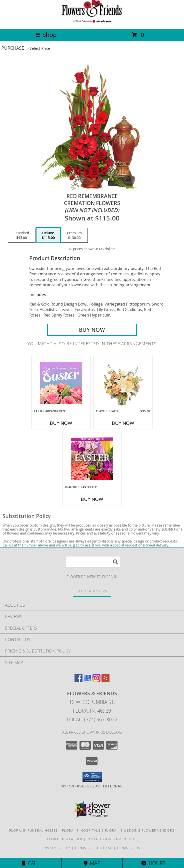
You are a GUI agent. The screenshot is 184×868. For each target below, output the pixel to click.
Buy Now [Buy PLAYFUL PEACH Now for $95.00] (123, 423)
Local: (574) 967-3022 (92, 719)
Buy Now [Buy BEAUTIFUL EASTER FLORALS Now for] (92, 499)
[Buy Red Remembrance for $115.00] (92, 330)
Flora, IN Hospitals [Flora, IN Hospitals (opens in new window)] (81, 830)
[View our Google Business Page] (87, 680)
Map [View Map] (92, 863)
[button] (92, 777)
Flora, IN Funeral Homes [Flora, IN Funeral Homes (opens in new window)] (33, 830)
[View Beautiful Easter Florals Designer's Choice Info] (92, 459)
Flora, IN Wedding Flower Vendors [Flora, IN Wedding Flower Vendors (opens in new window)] (140, 830)
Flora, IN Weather (65, 839)
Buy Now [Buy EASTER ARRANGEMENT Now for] (61, 423)
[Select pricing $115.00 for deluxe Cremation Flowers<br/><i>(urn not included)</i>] (48, 235)
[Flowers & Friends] (92, 21)
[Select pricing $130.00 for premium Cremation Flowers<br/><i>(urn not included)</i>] (74, 235)
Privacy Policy (56, 848)
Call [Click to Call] (31, 863)
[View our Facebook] (78, 680)
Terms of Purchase (93, 848)
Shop (46, 35)
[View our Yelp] (105, 680)
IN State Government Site (112, 839)
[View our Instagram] (96, 680)
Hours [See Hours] (153, 863)
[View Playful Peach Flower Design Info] (123, 383)
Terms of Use (129, 848)
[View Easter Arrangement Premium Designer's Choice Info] (61, 383)
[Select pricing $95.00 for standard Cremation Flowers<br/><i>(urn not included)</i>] (22, 235)
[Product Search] (93, 562)
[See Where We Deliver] (92, 591)
